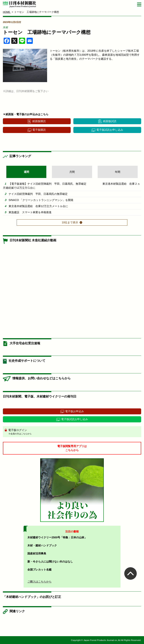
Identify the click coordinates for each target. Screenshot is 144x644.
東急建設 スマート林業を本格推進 (30, 212)
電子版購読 (39, 130)
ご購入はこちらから (39, 582)
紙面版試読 (110, 121)
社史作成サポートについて (27, 361)
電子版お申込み (74, 411)
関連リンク (17, 611)
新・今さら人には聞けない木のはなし (50, 562)
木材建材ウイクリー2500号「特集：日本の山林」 (57, 537)
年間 (118, 172)
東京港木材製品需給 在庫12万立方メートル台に (38, 206)
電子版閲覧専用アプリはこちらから (72, 448)
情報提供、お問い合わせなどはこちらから (42, 378)
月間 (72, 172)
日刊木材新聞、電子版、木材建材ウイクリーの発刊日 (40, 396)
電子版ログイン (73, 432)
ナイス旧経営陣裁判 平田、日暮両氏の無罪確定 (38, 194)
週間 (26, 172)
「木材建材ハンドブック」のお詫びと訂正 (32, 597)
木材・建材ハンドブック (42, 545)
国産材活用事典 (37, 553)
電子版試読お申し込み (110, 130)
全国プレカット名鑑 (39, 570)
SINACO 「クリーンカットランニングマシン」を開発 (41, 200)
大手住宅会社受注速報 (25, 343)
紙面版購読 (39, 121)
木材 (6, 27)
